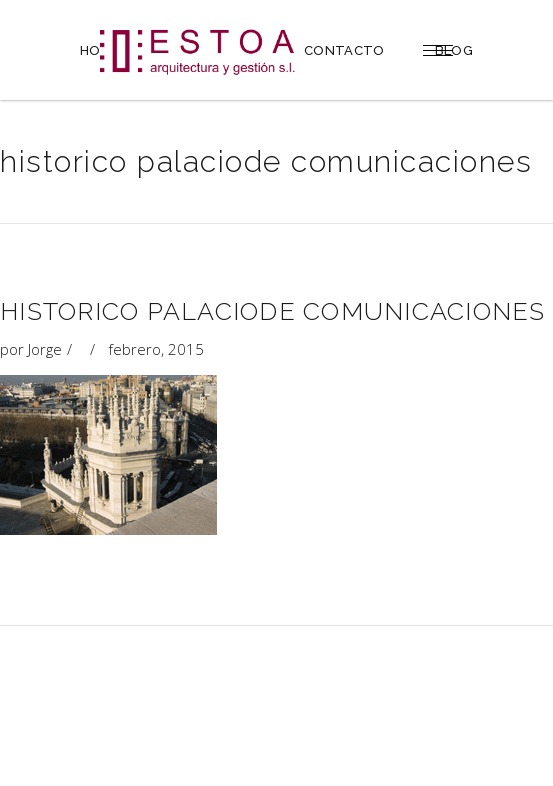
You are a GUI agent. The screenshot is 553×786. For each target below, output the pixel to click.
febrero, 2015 (156, 349)
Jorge (45, 349)
